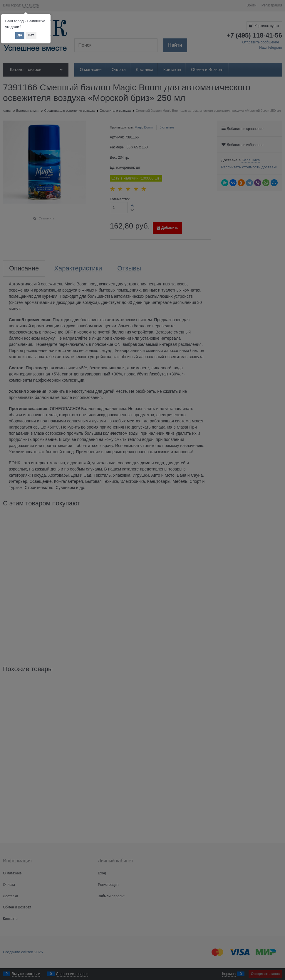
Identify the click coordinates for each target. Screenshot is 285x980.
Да (20, 35)
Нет (31, 35)
